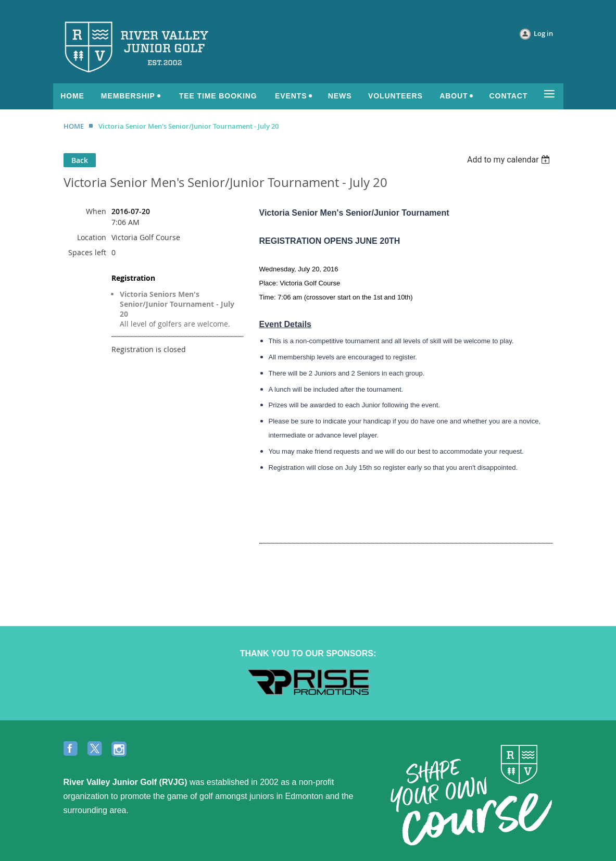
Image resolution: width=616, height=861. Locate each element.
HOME (74, 126)
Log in (543, 33)
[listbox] (510, 160)
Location (92, 237)
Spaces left (87, 252)
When (96, 211)
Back (80, 160)
